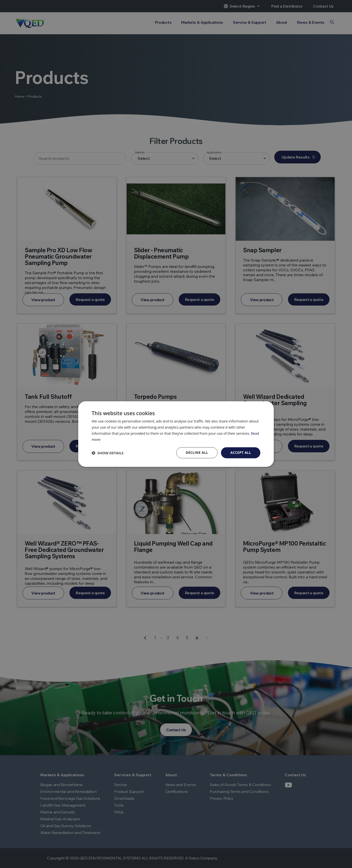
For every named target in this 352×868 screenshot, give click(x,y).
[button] (108, 453)
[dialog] (176, 434)
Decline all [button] (197, 452)
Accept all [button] (241, 452)
